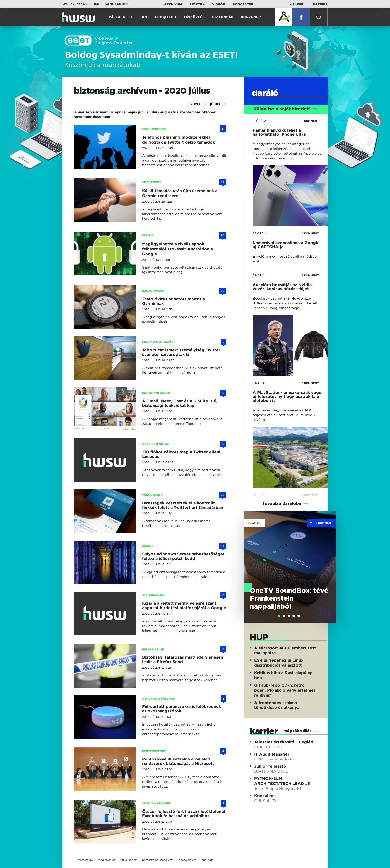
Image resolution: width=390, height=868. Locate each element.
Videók (219, 4)
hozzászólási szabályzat (158, 860)
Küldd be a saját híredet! (286, 109)
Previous (250, 560)
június (143, 112)
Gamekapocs (116, 4)
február (92, 112)
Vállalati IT (121, 17)
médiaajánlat (106, 860)
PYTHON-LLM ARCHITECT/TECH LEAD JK (282, 781)
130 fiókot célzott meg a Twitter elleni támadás (181, 454)
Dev (144, 17)
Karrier (320, 4)
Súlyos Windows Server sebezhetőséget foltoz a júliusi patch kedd (183, 556)
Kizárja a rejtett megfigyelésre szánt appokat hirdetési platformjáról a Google (184, 606)
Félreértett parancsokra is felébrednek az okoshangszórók (181, 709)
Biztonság (223, 17)
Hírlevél (297, 4)
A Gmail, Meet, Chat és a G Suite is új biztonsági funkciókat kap (180, 403)
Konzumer (251, 17)
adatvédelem (188, 860)
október (209, 112)
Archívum (173, 4)
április (120, 112)
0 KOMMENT (310, 383)
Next (330, 560)
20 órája (260, 233)
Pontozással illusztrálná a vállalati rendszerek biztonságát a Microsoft (178, 761)
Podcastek (243, 4)
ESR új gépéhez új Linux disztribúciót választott (279, 663)
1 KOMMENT (311, 121)
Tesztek (197, 4)
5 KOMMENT (310, 275)
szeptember (190, 112)
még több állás (297, 731)
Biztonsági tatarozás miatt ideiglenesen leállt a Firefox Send (183, 660)
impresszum (85, 860)
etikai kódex (128, 860)
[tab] (279, 616)
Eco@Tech (165, 17)
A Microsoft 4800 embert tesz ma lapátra (285, 650)
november (83, 117)
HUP (96, 4)
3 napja (259, 275)
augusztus (169, 112)
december (102, 117)
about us (207, 860)
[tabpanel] (290, 567)
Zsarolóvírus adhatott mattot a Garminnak (173, 301)
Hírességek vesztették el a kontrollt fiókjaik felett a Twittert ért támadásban (183, 505)
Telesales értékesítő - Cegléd (284, 742)
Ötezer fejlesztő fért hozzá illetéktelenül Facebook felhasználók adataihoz (184, 814)
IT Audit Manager (272, 754)
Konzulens (265, 796)
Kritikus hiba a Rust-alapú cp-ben (284, 675)
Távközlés (194, 17)
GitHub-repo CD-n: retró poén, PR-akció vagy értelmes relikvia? (285, 690)
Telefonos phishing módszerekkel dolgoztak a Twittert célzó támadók (178, 140)
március (107, 112)
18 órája (260, 121)
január (79, 112)
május (132, 112)
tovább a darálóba (282, 504)
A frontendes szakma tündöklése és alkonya (277, 705)
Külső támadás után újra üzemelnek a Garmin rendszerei (180, 193)
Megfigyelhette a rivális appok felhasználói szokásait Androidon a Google (177, 249)
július (154, 112)
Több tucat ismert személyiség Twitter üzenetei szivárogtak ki (181, 352)
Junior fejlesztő (270, 766)
